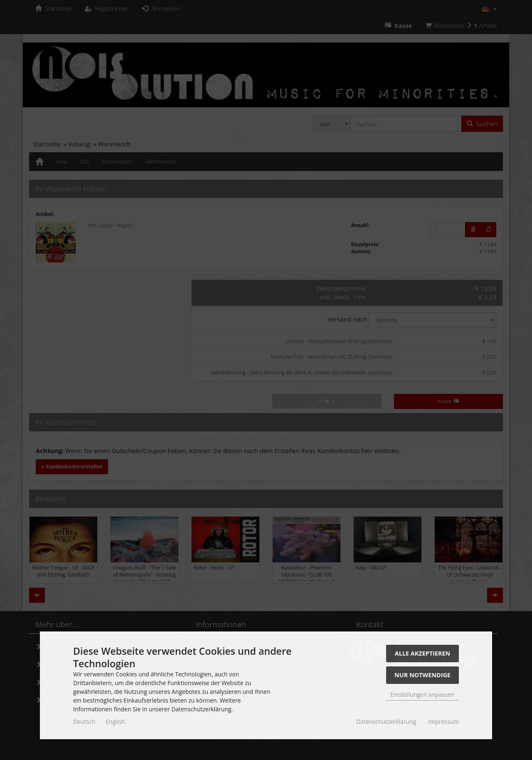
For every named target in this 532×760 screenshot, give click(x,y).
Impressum (443, 722)
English (116, 722)
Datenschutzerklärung (386, 722)
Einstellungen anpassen (423, 694)
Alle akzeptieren (422, 653)
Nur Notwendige (422, 675)
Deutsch (84, 722)
